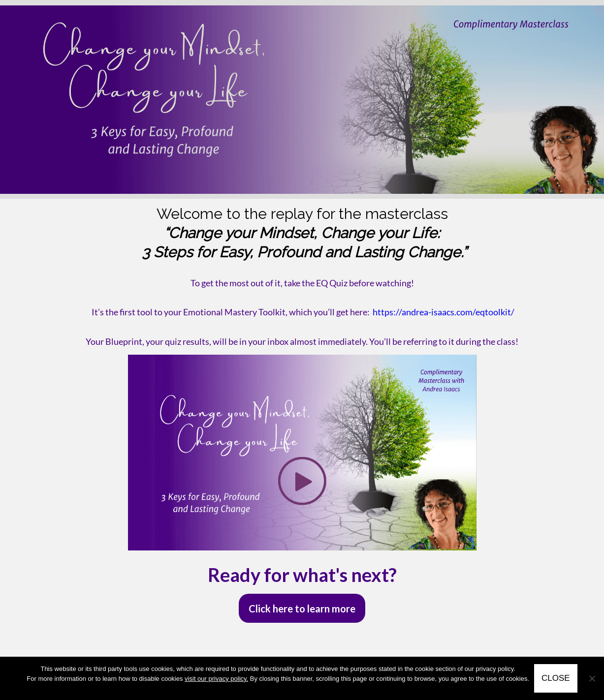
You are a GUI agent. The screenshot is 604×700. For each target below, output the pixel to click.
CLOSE (556, 678)
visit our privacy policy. (216, 679)
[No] (592, 678)
